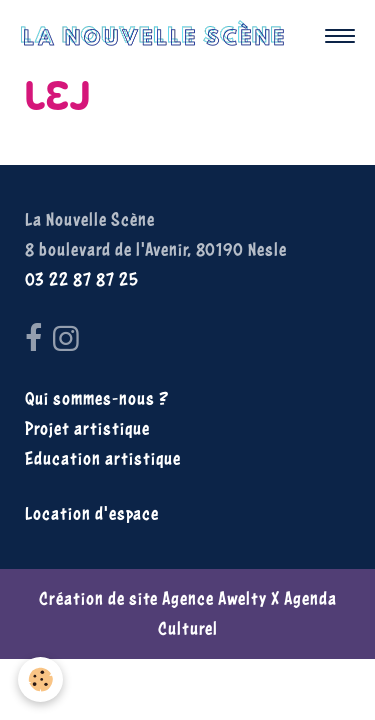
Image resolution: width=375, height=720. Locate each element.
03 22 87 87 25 (82, 279)
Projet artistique (87, 428)
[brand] (157, 36)
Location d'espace (92, 513)
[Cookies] (40, 679)
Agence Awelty (214, 598)
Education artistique (103, 458)
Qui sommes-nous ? (97, 398)
